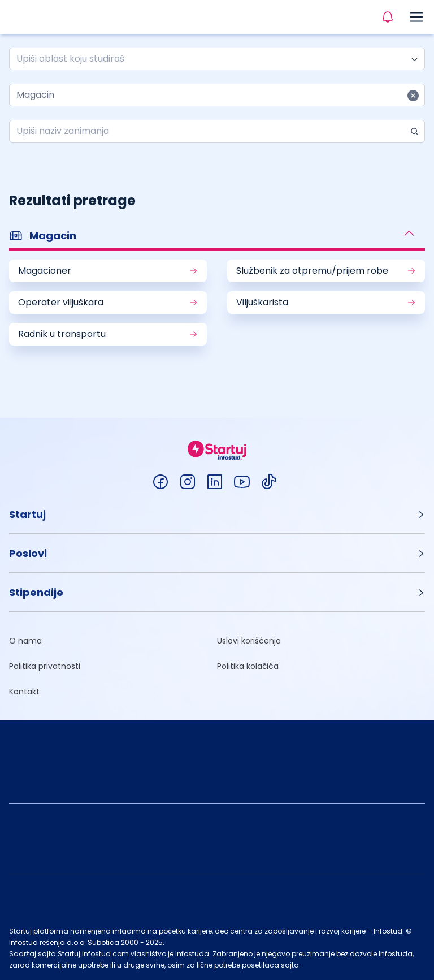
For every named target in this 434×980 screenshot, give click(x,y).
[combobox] (212, 59)
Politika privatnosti (45, 666)
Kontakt (24, 692)
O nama (25, 641)
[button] (217, 237)
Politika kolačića (248, 666)
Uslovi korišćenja (249, 641)
